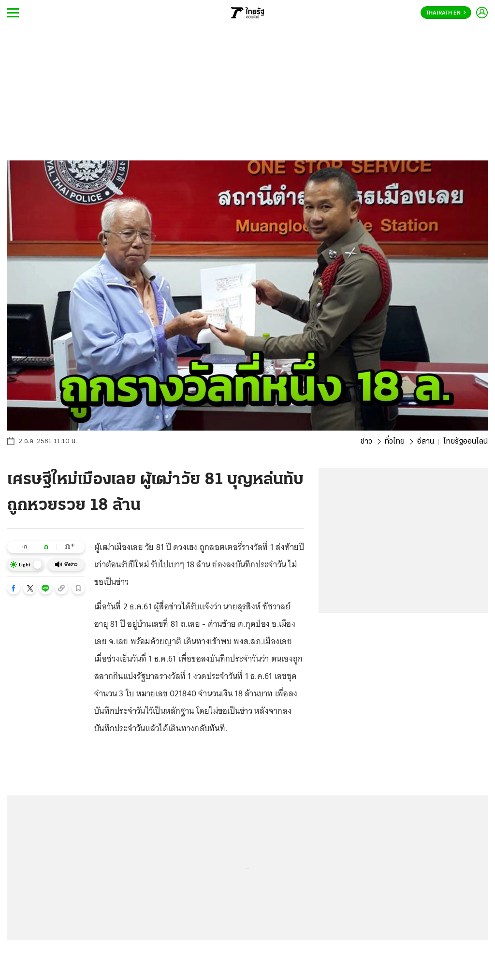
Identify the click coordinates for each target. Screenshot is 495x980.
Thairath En (446, 13)
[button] (14, 588)
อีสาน (426, 442)
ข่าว (366, 442)
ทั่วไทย (395, 442)
